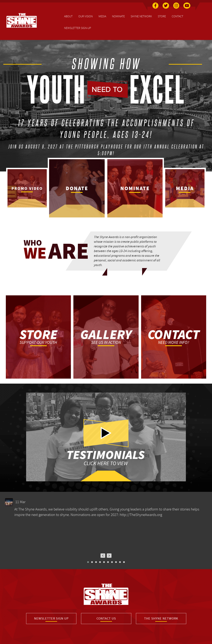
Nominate (118, 16)
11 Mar (21, 502)
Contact (177, 16)
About (68, 16)
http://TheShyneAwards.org (141, 515)
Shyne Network (141, 16)
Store (162, 16)
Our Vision (86, 16)
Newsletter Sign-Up (78, 28)
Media (102, 16)
